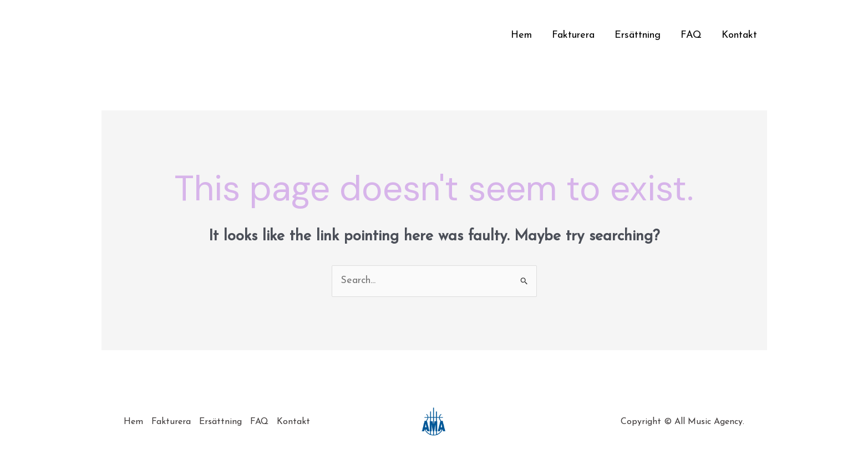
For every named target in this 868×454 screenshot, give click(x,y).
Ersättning (638, 35)
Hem (521, 35)
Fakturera (573, 35)
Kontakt (739, 35)
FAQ (691, 35)
